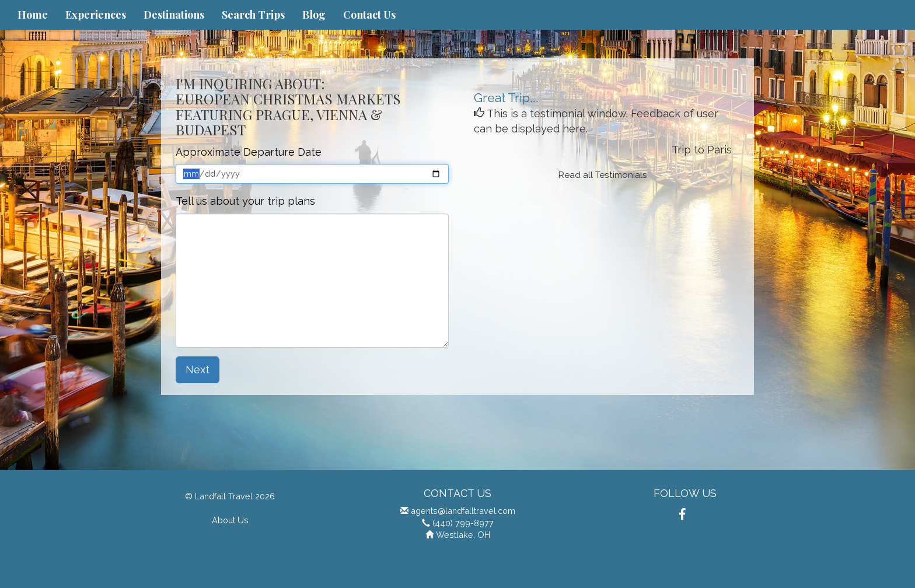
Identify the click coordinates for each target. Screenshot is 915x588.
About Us (230, 520)
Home (33, 15)
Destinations (174, 15)
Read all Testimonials (603, 175)
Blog (314, 15)
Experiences (96, 15)
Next (198, 370)
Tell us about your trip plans (245, 201)
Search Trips (253, 15)
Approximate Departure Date (249, 152)
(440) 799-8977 (463, 523)
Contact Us (369, 15)
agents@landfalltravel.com (463, 511)
